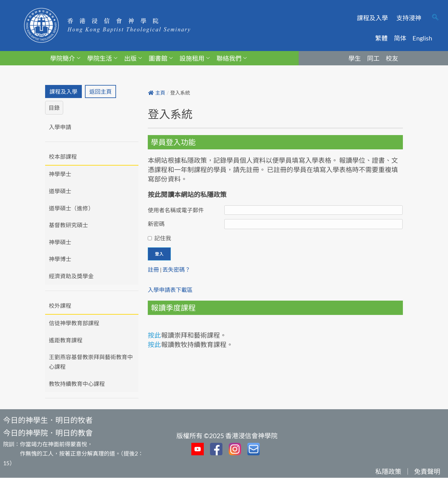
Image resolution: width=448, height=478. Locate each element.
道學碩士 (60, 191)
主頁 (157, 93)
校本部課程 (63, 157)
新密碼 (156, 224)
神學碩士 (60, 242)
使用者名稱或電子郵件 (176, 210)
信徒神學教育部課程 (74, 323)
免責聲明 (427, 472)
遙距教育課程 (66, 340)
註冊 (153, 269)
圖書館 (161, 58)
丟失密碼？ (176, 269)
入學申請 (60, 127)
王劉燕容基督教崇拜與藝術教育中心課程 (91, 362)
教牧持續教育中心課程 (77, 384)
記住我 (163, 238)
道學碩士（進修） (71, 208)
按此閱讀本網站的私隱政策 (187, 194)
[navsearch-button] (435, 18)
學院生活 (102, 58)
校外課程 (60, 306)
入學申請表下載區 (170, 290)
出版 (133, 58)
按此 (154, 335)
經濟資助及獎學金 (71, 276)
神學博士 (60, 259)
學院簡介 (65, 58)
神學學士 (60, 174)
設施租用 (195, 58)
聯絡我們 (232, 58)
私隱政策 (388, 472)
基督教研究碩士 (68, 225)
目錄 (54, 108)
